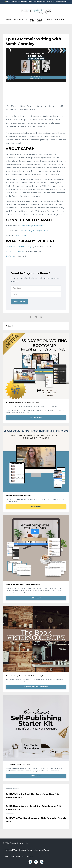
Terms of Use (11, 850)
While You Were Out (15, 251)
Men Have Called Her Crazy (19, 247)
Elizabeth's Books (43, 19)
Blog (32, 21)
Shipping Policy (42, 850)
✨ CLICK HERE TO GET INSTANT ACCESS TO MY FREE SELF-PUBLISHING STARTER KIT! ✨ (36, 2)
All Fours (10, 256)
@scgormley (22, 235)
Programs (19, 19)
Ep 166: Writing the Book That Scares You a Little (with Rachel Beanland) (33, 796)
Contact (30, 857)
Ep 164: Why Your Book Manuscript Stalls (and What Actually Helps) (36, 820)
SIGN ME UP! (36, 507)
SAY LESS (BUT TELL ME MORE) (36, 687)
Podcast (29, 19)
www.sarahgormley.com (32, 226)
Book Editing (60, 19)
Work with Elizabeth (14, 857)
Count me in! (19, 302)
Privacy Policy (26, 850)
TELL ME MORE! (36, 418)
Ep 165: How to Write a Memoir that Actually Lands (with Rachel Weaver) (34, 808)
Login (39, 21)
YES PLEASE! (36, 598)
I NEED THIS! (36, 776)
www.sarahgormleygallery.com (35, 231)
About (9, 19)
